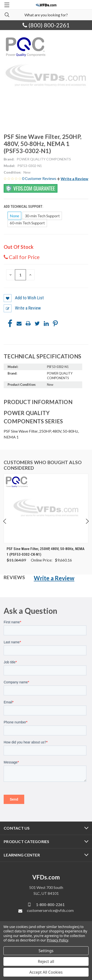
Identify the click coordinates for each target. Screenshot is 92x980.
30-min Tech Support (42, 216)
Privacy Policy (57, 940)
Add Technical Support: (24, 207)
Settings (46, 951)
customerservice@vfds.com (50, 910)
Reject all (46, 961)
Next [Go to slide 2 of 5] (87, 521)
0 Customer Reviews (40, 178)
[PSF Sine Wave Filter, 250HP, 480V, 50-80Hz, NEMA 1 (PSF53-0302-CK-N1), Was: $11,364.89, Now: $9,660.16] (46, 508)
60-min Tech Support (27, 223)
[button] (73, 179)
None (14, 216)
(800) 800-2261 (46, 25)
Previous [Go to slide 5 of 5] (5, 521)
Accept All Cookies (46, 972)
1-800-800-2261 (50, 905)
